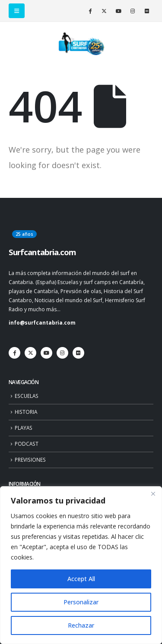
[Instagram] (133, 11)
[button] (17, 11)
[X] (104, 11)
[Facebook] (90, 11)
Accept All (81, 579)
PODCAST (27, 444)
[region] (81, 565)
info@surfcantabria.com (42, 322)
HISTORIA (26, 412)
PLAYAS (24, 428)
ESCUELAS (27, 396)
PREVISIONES (30, 460)
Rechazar (81, 625)
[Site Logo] (81, 44)
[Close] (153, 494)
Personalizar (81, 602)
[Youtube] (118, 11)
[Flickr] (147, 11)
